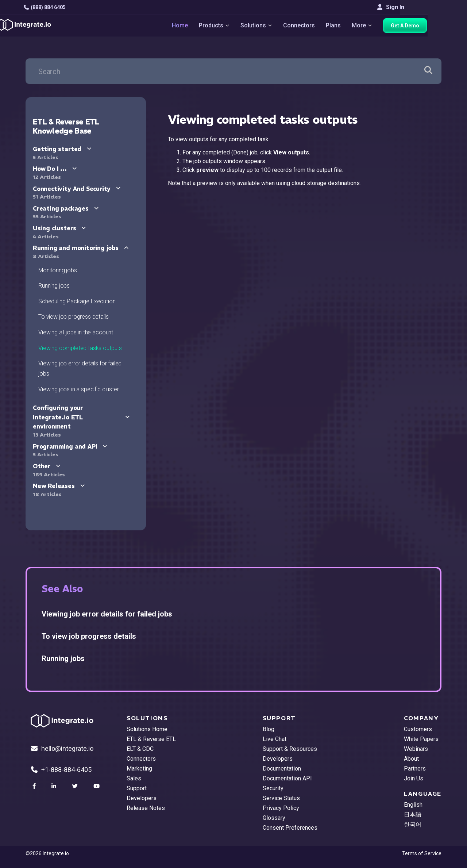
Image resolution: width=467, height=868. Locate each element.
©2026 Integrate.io (47, 853)
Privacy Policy (281, 808)
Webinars (416, 749)
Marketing (139, 769)
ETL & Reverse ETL (151, 739)
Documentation (282, 769)
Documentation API (287, 778)
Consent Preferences (290, 828)
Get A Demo (425, 26)
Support (137, 788)
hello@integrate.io (62, 748)
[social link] (35, 786)
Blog (269, 729)
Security (273, 788)
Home (199, 26)
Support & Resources (290, 749)
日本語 (413, 815)
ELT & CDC (140, 749)
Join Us (414, 778)
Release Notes (146, 808)
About (411, 759)
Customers (418, 729)
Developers (142, 798)
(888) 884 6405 (47, 7)
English (413, 805)
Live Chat (275, 739)
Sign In (428, 7)
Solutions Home (147, 729)
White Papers (421, 739)
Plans (353, 26)
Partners (415, 769)
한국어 (413, 824)
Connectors (319, 26)
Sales (134, 778)
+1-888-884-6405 (61, 770)
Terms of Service (422, 853)
